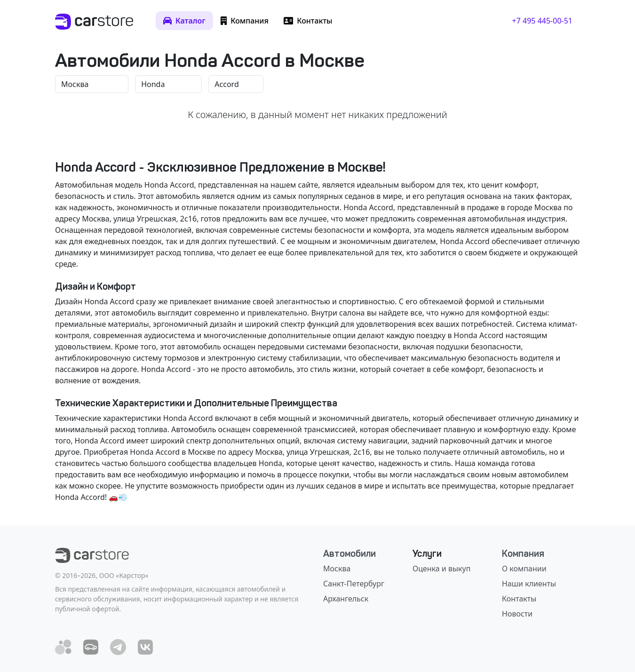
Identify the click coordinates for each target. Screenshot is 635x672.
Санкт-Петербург (354, 584)
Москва (337, 569)
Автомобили (349, 553)
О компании (524, 569)
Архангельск (346, 599)
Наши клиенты (529, 584)
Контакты (519, 599)
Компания (523, 553)
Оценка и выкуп (441, 569)
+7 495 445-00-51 (542, 21)
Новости (517, 614)
